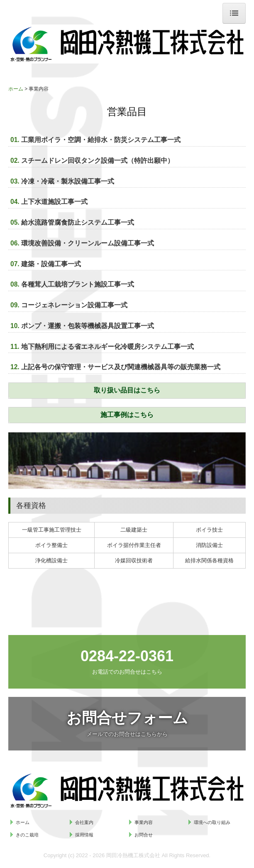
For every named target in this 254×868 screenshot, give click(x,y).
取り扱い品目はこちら (127, 390)
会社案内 (84, 822)
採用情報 (84, 835)
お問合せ (144, 835)
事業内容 (144, 822)
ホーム (23, 822)
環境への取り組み (212, 822)
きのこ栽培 (27, 835)
